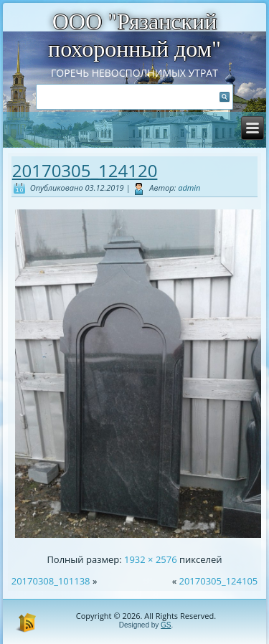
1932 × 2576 (151, 559)
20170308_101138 (51, 581)
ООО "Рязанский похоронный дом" (134, 35)
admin (189, 188)
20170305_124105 (218, 581)
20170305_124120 (85, 170)
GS (166, 625)
